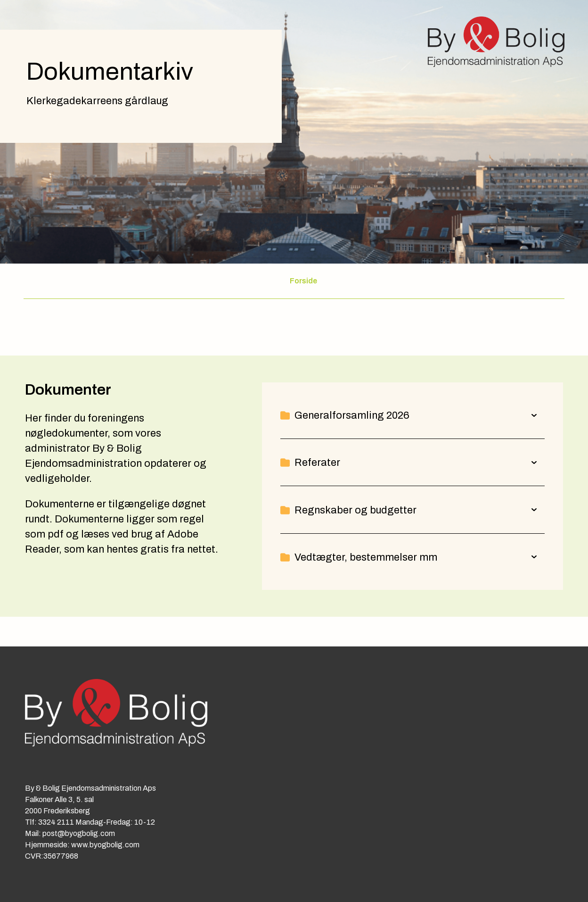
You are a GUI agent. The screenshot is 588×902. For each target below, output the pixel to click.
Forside (303, 281)
